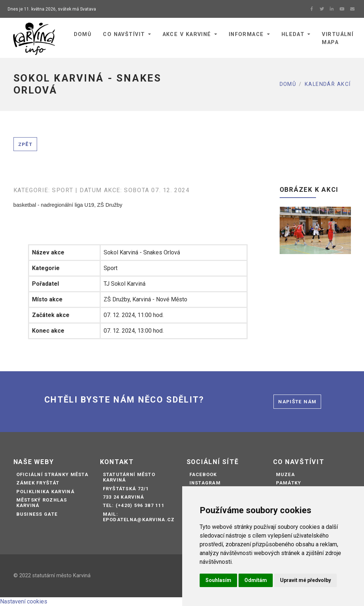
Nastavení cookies (24, 601)
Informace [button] (246, 34)
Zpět (25, 144)
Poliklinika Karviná (45, 492)
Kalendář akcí (328, 84)
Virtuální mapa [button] (338, 38)
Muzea (285, 474)
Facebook (203, 474)
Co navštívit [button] (124, 34)
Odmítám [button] (256, 580)
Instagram (205, 483)
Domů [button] (83, 34)
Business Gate (37, 514)
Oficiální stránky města (52, 474)
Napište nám (297, 401)
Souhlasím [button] (218, 580)
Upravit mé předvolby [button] (305, 580)
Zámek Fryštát (38, 483)
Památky (289, 483)
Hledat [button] (293, 34)
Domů (288, 84)
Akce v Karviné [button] (187, 34)
